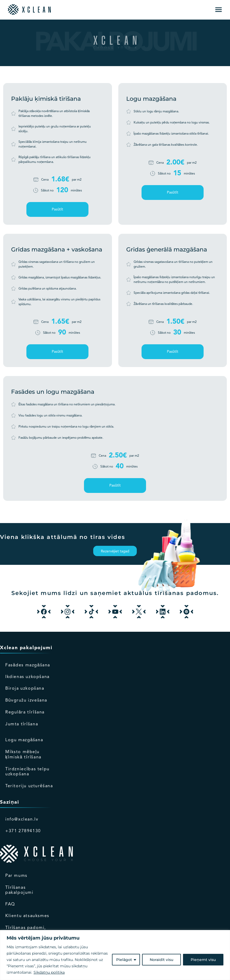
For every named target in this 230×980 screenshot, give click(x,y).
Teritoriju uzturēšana (29, 786)
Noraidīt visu (161, 960)
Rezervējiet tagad (115, 551)
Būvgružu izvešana (26, 700)
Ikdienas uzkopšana (27, 677)
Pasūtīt (57, 209)
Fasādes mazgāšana (28, 665)
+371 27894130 (23, 831)
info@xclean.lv (22, 819)
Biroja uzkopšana (25, 689)
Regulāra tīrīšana (25, 712)
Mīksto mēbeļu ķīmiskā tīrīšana (23, 755)
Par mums (16, 876)
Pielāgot (124, 960)
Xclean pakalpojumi (26, 648)
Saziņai (10, 802)
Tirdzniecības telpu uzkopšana (27, 772)
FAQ (10, 904)
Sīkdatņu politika (49, 972)
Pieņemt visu (203, 960)
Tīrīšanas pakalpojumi (19, 890)
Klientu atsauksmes (27, 916)
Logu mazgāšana (24, 740)
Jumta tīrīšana (22, 724)
